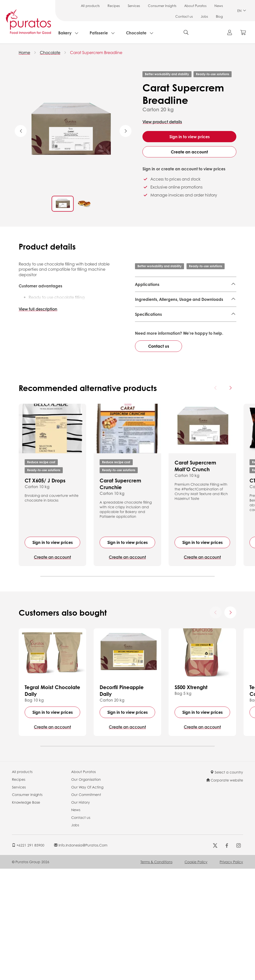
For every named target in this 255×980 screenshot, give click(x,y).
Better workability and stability (167, 74)
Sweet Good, (185, 296)
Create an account (189, 152)
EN (242, 11)
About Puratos (195, 6)
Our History (81, 913)
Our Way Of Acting (87, 898)
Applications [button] (147, 284)
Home (24, 52)
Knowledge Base (26, 913)
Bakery (65, 33)
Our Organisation (86, 890)
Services (134, 6)
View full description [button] (38, 309)
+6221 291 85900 (28, 956)
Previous (21, 131)
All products (90, 6)
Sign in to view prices (190, 137)
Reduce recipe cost (41, 573)
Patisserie (99, 33)
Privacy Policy (231, 973)
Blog (219, 16)
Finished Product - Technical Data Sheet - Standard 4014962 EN (180, 341)
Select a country (227, 883)
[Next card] (230, 499)
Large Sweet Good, (153, 296)
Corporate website (225, 891)
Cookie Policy (196, 973)
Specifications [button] (148, 365)
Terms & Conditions (156, 973)
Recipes (114, 6)
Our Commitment (86, 906)
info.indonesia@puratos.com (81, 956)
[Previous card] (216, 499)
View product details (162, 122)
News (219, 6)
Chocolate (136, 33)
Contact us (184, 16)
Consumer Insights (162, 6)
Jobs (204, 16)
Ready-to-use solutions (213, 74)
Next (126, 131)
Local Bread (211, 296)
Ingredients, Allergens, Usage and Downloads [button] (179, 317)
